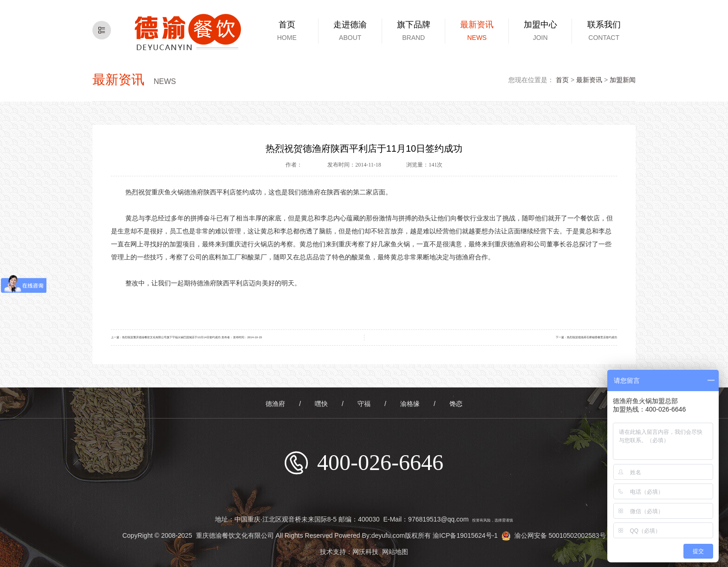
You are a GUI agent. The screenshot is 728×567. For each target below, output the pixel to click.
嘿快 (321, 404)
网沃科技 (365, 552)
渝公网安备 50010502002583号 (554, 535)
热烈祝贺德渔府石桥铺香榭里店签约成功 (592, 337)
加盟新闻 (623, 80)
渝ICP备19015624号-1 (465, 535)
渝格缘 (410, 404)
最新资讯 (589, 80)
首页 (562, 80)
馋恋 (456, 404)
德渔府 (275, 404)
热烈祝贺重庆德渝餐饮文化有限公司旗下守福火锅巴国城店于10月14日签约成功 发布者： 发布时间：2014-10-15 (192, 337)
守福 (364, 404)
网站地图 (395, 552)
